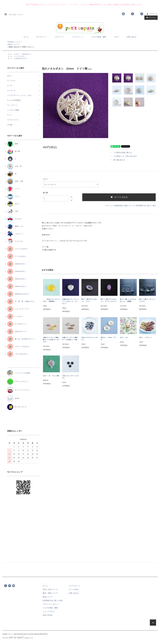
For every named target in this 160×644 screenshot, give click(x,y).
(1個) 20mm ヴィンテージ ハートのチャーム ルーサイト (71, 301)
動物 (13, 144)
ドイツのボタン (20, 56)
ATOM (50, 615)
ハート (13, 189)
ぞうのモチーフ (17, 324)
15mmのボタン (17, 279)
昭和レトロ (15, 226)
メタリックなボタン (19, 346)
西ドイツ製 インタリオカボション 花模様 (128, 300)
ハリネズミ (15, 316)
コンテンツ (78, 37)
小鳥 (13, 211)
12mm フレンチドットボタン (70, 377)
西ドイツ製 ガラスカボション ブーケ (89, 300)
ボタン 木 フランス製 (51, 376)
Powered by (18, 638)
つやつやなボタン (18, 354)
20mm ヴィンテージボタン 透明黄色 (51, 300)
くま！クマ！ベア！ (19, 309)
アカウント (153, 14)
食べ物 (13, 151)
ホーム (26, 37)
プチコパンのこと (18, 381)
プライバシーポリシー (51, 604)
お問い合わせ (131, 37)
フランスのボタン (18, 249)
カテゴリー (42, 37)
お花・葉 (14, 166)
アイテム (150, 18)
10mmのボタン (17, 264)
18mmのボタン (17, 286)
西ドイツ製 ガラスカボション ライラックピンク (109, 300)
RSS (44, 615)
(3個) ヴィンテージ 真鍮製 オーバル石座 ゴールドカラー (51, 340)
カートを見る (74, 589)
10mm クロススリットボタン (89, 339)
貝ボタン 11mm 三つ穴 (108, 339)
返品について (129, 206)
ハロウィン (15, 234)
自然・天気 (15, 181)
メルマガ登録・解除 (99, 37)
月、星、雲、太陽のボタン (21, 301)
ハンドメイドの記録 (19, 373)
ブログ (116, 37)
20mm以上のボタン (22, 58)
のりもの (14, 219)
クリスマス (15, 241)
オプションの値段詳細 (114, 206)
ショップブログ (49, 611)
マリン (13, 196)
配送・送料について (50, 593)
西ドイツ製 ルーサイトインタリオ (147, 300)
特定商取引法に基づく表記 (146, 206)
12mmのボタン (17, 271)
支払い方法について (50, 589)
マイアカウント (75, 586)
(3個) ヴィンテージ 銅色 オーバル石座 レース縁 (70, 339)
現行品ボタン (27, 54)
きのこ (13, 204)
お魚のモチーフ (17, 331)
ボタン (17, 54)
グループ (60, 37)
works (13, 398)
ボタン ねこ (124, 337)
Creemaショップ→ (12, 42)
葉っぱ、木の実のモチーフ (21, 339)
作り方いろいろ (17, 407)
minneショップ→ (11, 44)
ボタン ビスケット (146, 337)
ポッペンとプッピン (19, 390)
